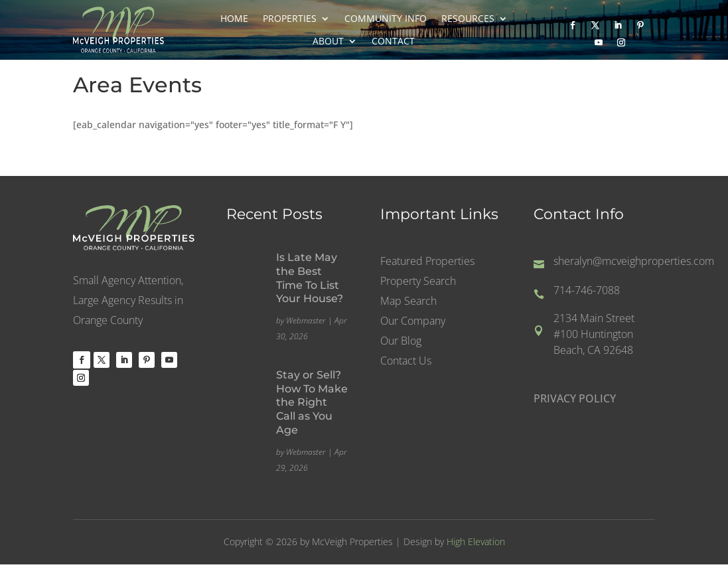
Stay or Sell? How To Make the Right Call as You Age (312, 402)
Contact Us (406, 362)
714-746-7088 (587, 290)
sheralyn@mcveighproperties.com (634, 261)
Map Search (408, 302)
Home (234, 19)
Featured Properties (427, 262)
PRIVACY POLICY (575, 398)
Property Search (418, 282)
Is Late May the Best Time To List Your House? (310, 278)
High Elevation (476, 542)
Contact (393, 41)
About (328, 41)
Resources (468, 19)
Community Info (386, 19)
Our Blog (401, 342)
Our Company (413, 322)
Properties (290, 19)
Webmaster (306, 320)
